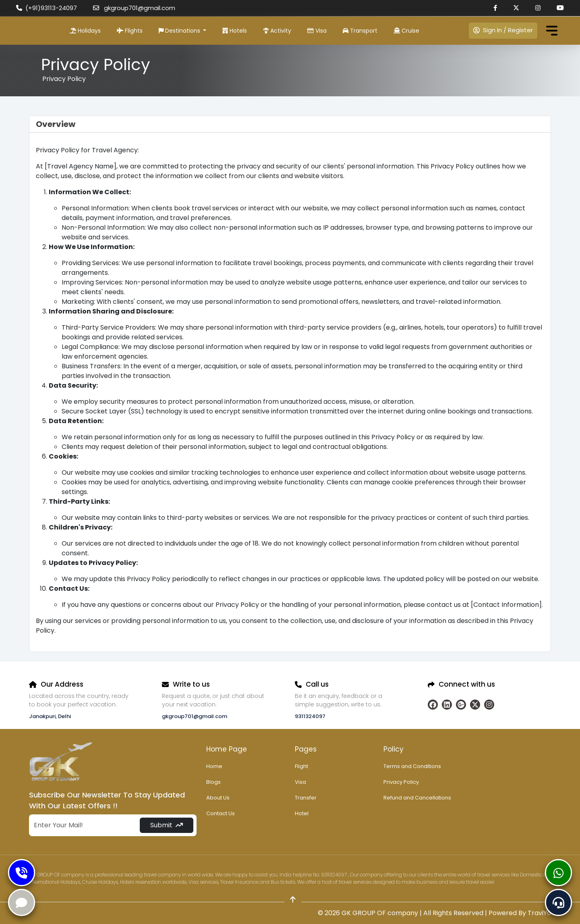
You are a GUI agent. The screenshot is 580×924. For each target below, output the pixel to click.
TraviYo (539, 913)
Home (214, 766)
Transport (360, 31)
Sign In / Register (503, 30)
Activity (277, 31)
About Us (218, 798)
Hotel (302, 813)
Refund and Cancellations (417, 798)
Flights (130, 31)
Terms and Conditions (412, 766)
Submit (167, 825)
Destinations (180, 31)
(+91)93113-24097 (47, 8)
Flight (301, 766)
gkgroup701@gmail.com (134, 8)
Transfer (306, 798)
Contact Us (221, 813)
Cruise (406, 31)
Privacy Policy (401, 782)
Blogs (213, 782)
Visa (317, 31)
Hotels (235, 31)
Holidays (85, 31)
